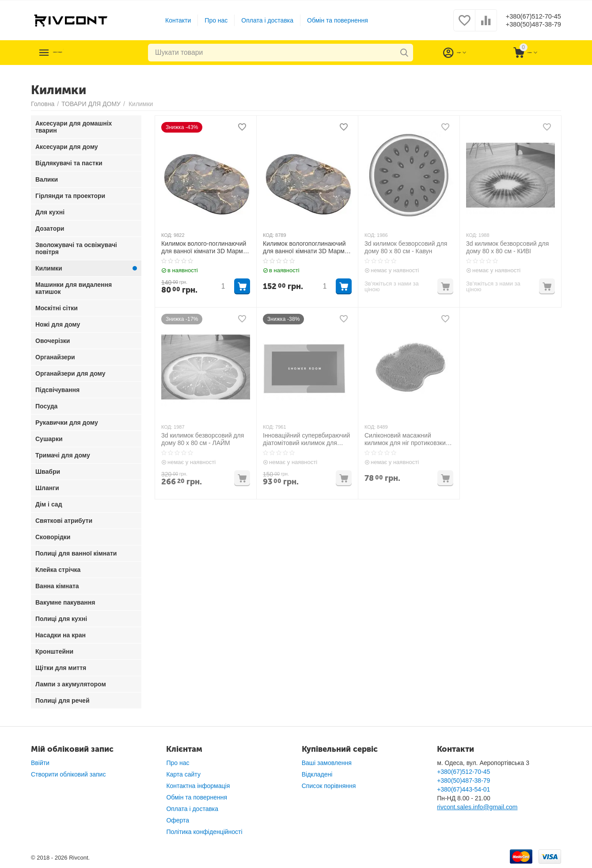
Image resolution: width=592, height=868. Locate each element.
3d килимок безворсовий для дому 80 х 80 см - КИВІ (507, 247)
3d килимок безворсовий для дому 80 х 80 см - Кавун (406, 247)
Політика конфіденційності (204, 832)
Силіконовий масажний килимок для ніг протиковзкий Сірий (407, 439)
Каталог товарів (85, 53)
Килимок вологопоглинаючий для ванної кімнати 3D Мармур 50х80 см (307, 247)
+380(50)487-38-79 (527, 25)
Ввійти (40, 763)
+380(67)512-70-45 (527, 16)
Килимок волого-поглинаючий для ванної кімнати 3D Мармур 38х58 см (205, 247)
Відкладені (317, 774)
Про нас (210, 20)
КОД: (167, 235)
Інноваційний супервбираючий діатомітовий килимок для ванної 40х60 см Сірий (306, 439)
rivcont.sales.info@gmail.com (477, 807)
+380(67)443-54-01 (463, 789)
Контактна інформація (198, 786)
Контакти (171, 20)
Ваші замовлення (327, 763)
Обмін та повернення (331, 20)
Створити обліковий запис (68, 774)
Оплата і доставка (261, 20)
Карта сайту (183, 774)
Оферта (178, 820)
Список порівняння (329, 786)
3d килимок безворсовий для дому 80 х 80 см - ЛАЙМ (203, 439)
